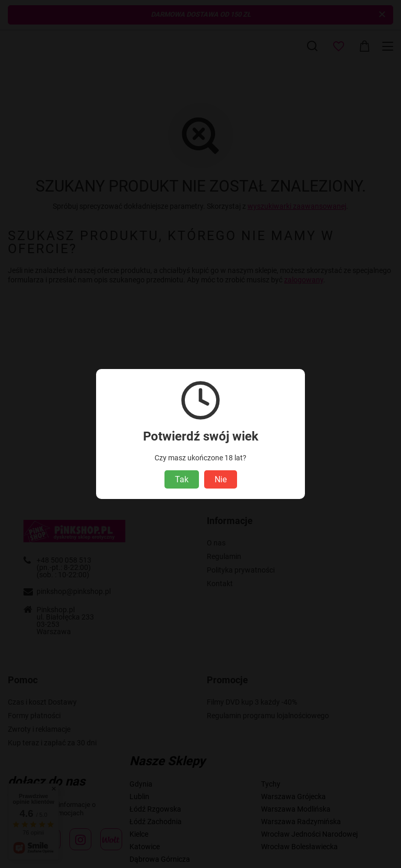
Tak (182, 479)
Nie (221, 479)
